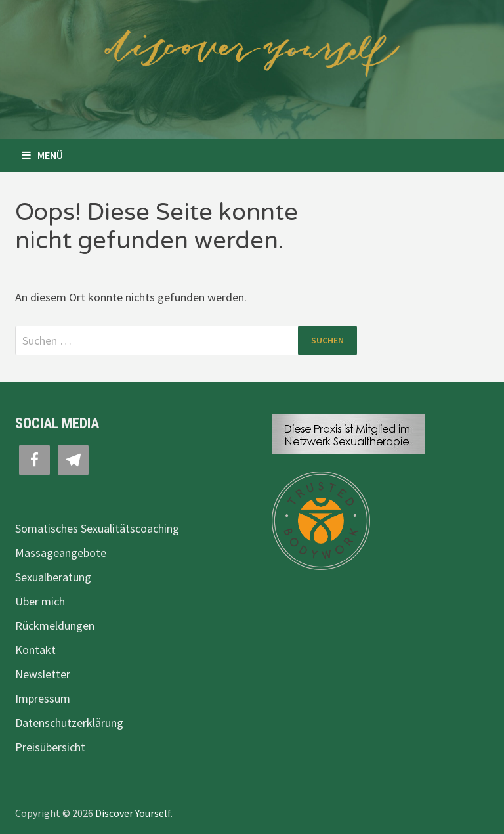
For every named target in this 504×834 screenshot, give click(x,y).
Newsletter (43, 674)
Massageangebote (61, 553)
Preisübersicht (50, 747)
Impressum (43, 698)
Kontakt (35, 650)
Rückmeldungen (55, 625)
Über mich (40, 601)
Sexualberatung (53, 577)
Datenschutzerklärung (69, 723)
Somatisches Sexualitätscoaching (97, 528)
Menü (42, 155)
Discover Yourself (133, 813)
